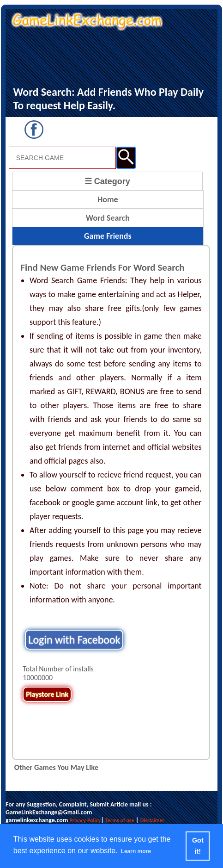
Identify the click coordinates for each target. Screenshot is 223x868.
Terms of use (120, 820)
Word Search (108, 218)
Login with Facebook (74, 640)
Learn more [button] (136, 851)
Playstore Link (47, 694)
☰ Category (107, 181)
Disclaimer (152, 820)
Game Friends (108, 236)
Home (108, 199)
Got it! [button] (198, 846)
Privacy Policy (85, 820)
